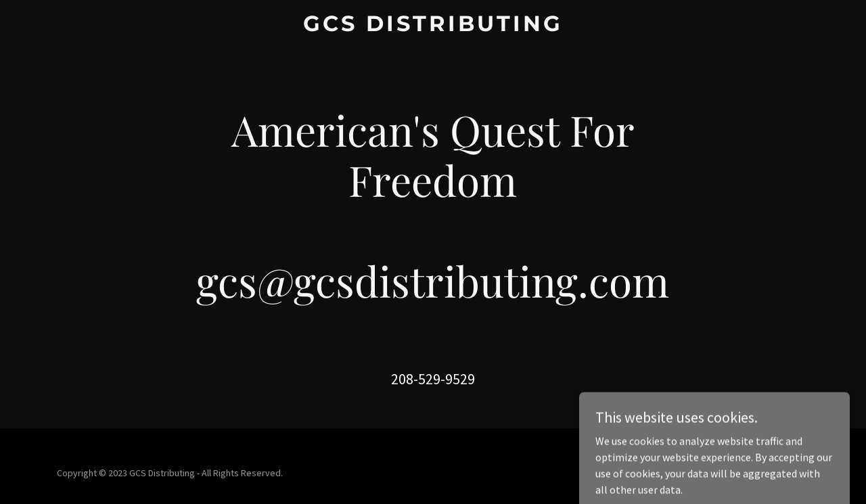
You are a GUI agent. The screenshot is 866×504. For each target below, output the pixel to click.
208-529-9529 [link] (433, 379)
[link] (433, 27)
